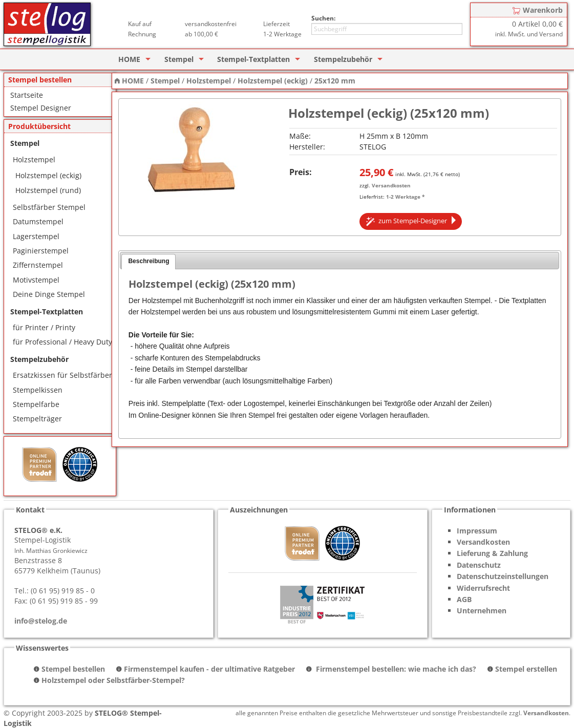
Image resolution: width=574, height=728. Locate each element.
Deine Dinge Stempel (49, 294)
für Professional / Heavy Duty (62, 342)
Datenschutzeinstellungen (503, 576)
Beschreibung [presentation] (148, 261)
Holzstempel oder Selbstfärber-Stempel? (113, 680)
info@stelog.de (41, 621)
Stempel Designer (41, 108)
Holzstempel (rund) (48, 190)
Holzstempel (34, 159)
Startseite (27, 95)
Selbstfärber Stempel (49, 207)
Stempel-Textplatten (253, 59)
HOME (129, 59)
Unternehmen (482, 611)
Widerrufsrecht (483, 588)
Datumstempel (38, 221)
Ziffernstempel (38, 265)
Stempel (179, 59)
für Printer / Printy (44, 327)
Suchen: (323, 18)
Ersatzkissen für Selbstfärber (62, 375)
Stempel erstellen (526, 669)
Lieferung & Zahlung (492, 553)
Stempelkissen (38, 390)
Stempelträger (37, 419)
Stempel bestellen (73, 669)
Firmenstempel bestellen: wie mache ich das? (395, 669)
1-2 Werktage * (405, 197)
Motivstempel (36, 280)
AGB (464, 599)
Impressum (477, 531)
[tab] (148, 262)
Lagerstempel (36, 236)
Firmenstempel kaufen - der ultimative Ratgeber (209, 669)
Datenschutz (479, 565)
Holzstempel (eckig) (48, 175)
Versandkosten (391, 185)
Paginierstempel (41, 251)
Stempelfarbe (36, 404)
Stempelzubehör (343, 59)
